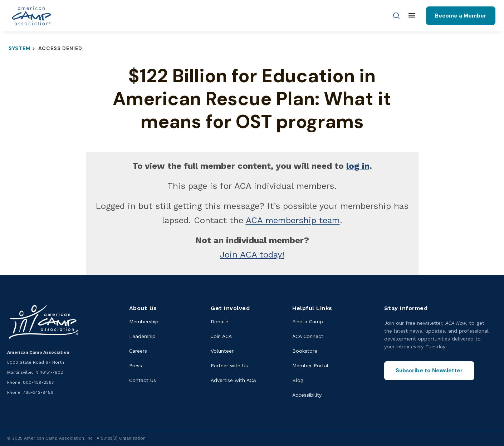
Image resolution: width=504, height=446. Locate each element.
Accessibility (307, 395)
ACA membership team (293, 220)
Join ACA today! (252, 255)
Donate (219, 322)
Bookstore (305, 351)
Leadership (142, 336)
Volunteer (222, 351)
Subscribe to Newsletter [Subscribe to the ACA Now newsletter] (429, 371)
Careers (138, 351)
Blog (298, 380)
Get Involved (230, 308)
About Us (143, 308)
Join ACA (221, 336)
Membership (144, 322)
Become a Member (461, 16)
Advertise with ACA (233, 380)
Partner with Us (229, 366)
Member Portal (310, 366)
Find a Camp (308, 322)
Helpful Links (312, 308)
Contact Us (143, 380)
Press (136, 366)
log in (358, 166)
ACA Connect (308, 336)
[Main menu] (412, 16)
